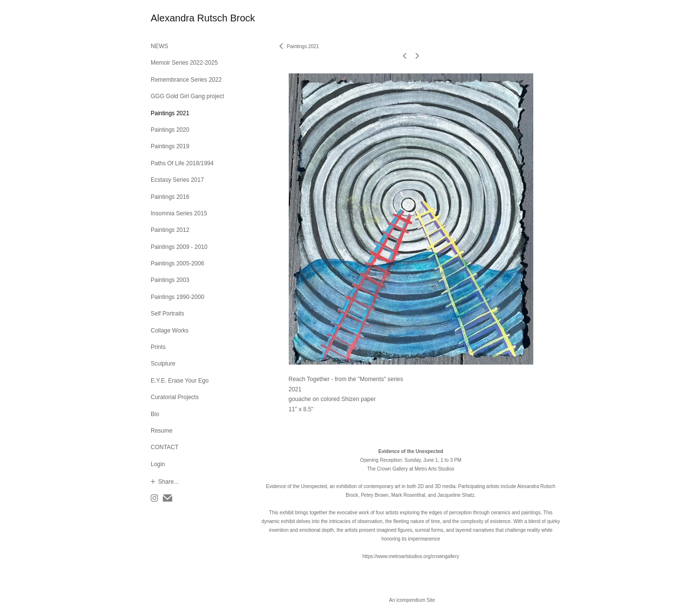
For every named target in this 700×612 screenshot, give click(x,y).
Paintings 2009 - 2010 (179, 247)
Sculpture (163, 364)
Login (158, 464)
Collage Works (170, 331)
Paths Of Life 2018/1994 (182, 163)
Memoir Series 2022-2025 (184, 63)
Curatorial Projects (175, 397)
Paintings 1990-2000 (177, 297)
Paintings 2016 (170, 197)
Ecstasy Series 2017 (177, 180)
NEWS (159, 46)
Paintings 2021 (170, 113)
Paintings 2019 (170, 146)
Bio (155, 414)
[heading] (175, 18)
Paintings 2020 (170, 130)
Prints (158, 347)
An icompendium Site (412, 600)
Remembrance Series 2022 (186, 80)
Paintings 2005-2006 (177, 263)
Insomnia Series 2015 (179, 213)
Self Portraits (167, 314)
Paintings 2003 (170, 280)
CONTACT (165, 447)
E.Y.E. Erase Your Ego (180, 381)
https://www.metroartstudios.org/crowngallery (411, 556)
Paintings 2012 (170, 230)
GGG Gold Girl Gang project (187, 96)
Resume (162, 431)
